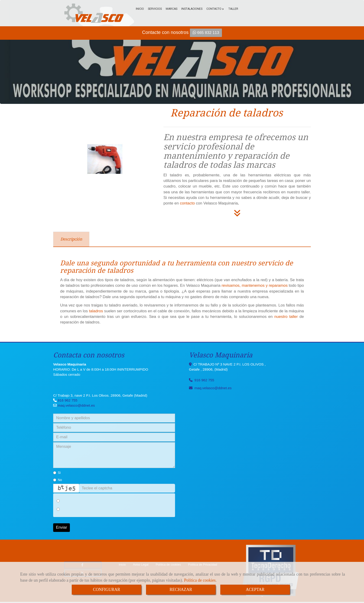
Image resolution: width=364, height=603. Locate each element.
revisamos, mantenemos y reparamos (255, 285)
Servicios (155, 9)
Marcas (172, 9)
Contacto (215, 9)
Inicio (140, 9)
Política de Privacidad (203, 565)
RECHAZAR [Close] (181, 590)
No (58, 480)
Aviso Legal (141, 565)
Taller (233, 9)
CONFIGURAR (106, 590)
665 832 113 (206, 33)
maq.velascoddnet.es (76, 405)
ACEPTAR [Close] (255, 590)
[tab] (71, 239)
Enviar (62, 527)
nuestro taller (286, 317)
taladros (96, 311)
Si (57, 473)
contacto (187, 203)
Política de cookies (200, 580)
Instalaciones (192, 9)
